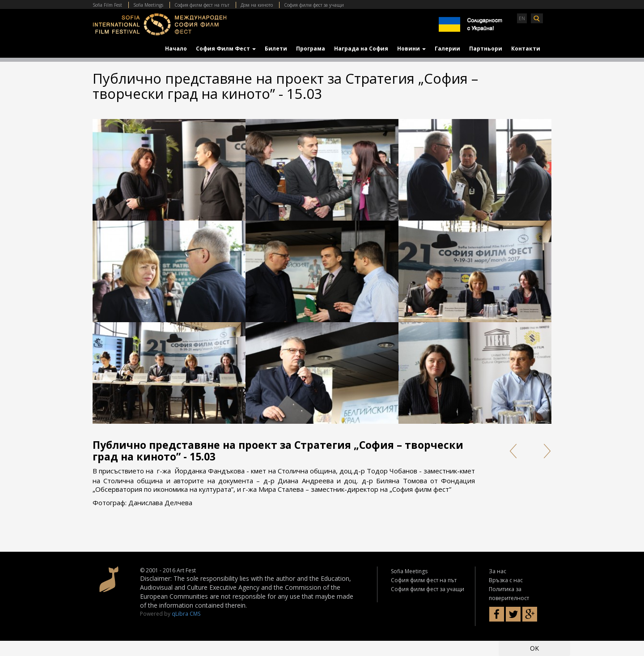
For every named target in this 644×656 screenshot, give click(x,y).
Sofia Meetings (148, 5)
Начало (176, 49)
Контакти (526, 49)
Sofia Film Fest (107, 5)
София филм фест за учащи (314, 5)
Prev (513, 451)
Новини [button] (411, 49)
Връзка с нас (506, 580)
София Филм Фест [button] (226, 49)
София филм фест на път (202, 5)
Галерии (447, 49)
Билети (276, 49)
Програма (311, 49)
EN (522, 18)
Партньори (486, 49)
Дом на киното (257, 5)
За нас (498, 571)
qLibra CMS (186, 614)
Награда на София (361, 49)
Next (544, 451)
